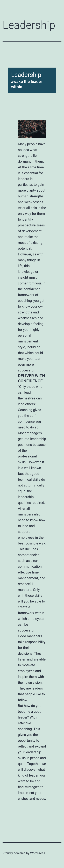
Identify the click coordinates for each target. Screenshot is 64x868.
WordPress (38, 853)
